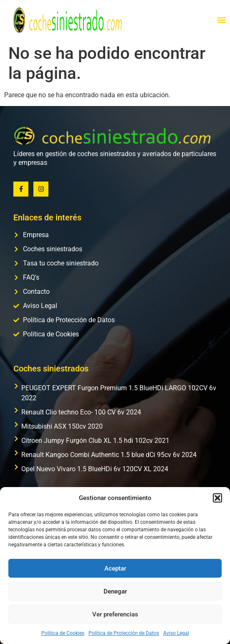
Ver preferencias (115, 614)
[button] (217, 498)
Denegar (115, 591)
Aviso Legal (176, 633)
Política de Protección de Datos (124, 633)
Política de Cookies (63, 633)
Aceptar (115, 568)
